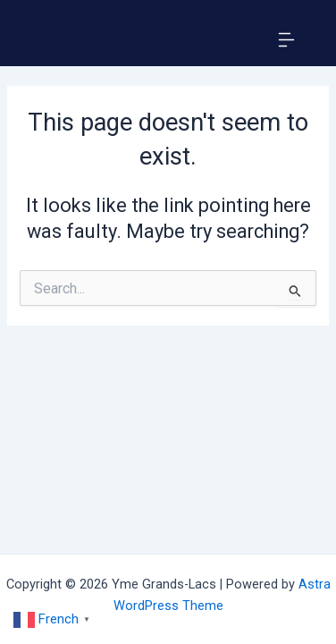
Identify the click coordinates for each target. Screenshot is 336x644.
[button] (286, 42)
